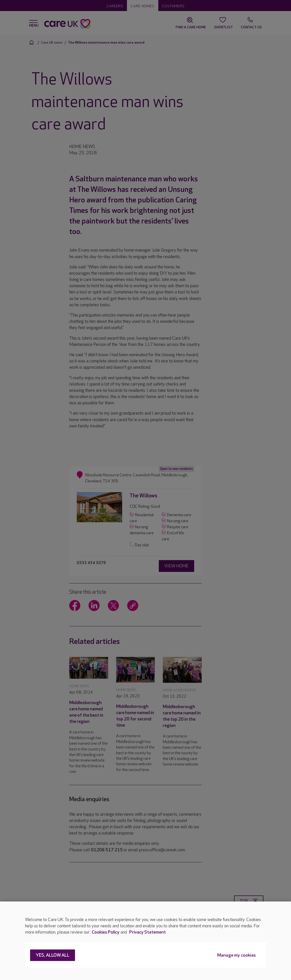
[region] (145, 941)
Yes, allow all (53, 956)
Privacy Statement (148, 932)
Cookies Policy (106, 932)
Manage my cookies (237, 956)
